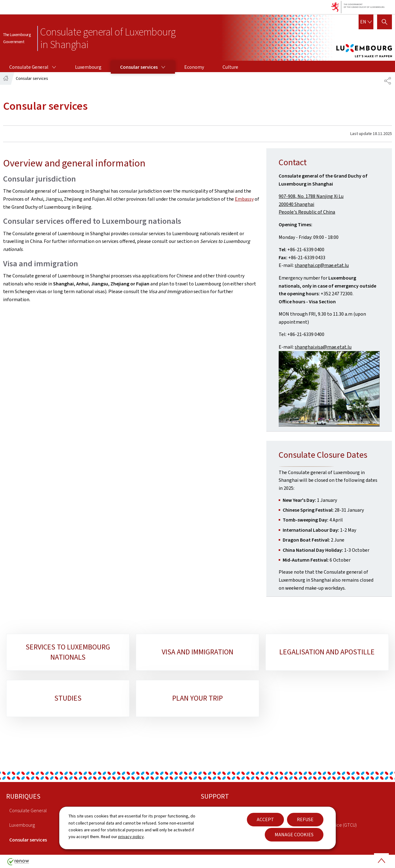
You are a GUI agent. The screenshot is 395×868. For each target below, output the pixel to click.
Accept (265, 819)
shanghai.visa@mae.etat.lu (323, 347)
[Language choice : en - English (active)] (366, 22)
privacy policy (131, 837)
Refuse (305, 819)
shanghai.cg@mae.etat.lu (322, 265)
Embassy (244, 199)
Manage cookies (294, 835)
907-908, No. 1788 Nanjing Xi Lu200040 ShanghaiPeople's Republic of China (311, 204)
